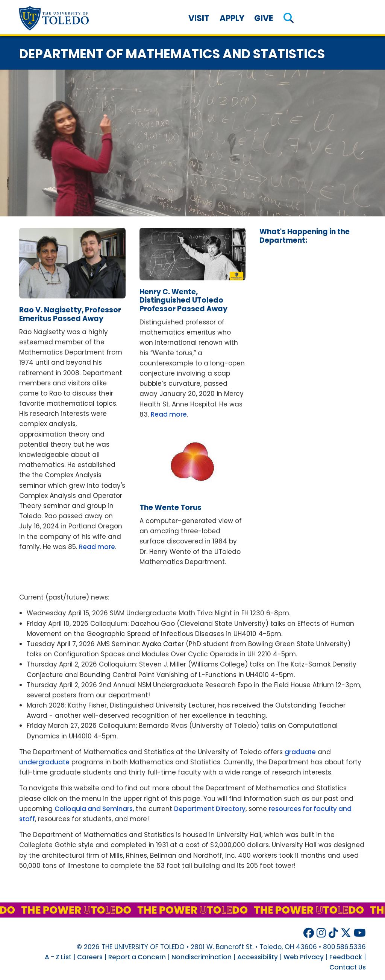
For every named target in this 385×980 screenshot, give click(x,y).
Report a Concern (137, 957)
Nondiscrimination (202, 957)
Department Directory (210, 809)
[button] (289, 18)
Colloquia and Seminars (94, 809)
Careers (90, 957)
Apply (232, 18)
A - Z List (58, 957)
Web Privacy (304, 957)
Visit (199, 18)
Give (264, 18)
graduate (300, 752)
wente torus (171, 507)
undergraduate (44, 762)
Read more (97, 547)
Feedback (346, 957)
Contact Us (348, 967)
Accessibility (258, 957)
